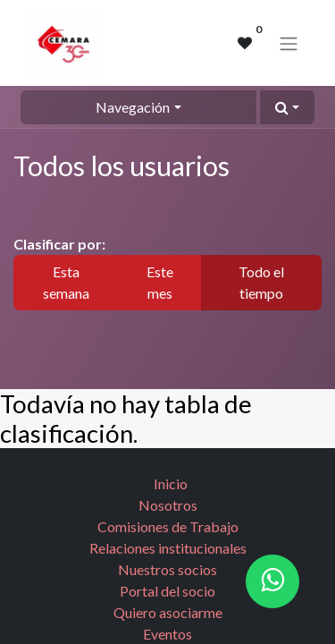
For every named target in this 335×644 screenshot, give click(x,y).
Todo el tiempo (261, 282)
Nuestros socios (167, 569)
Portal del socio (167, 591)
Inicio (171, 483)
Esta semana (66, 282)
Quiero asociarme (168, 612)
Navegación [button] (133, 107)
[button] (287, 107)
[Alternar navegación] (289, 43)
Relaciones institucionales (168, 548)
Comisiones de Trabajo (168, 526)
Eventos (167, 634)
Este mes (160, 282)
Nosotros (168, 505)
